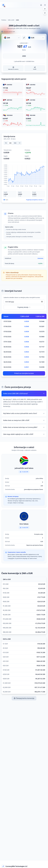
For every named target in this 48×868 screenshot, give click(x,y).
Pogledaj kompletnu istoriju (35, 200)
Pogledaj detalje (24, 307)
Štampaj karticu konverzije (24, 698)
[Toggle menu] (45, 5)
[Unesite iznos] (24, 56)
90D (15, 143)
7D (6, 143)
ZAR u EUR (11, 20)
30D (10, 143)
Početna (4, 20)
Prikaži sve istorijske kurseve (24, 373)
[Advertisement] (24, 13)
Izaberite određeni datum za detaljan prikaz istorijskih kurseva (22, 297)
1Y (20, 143)
